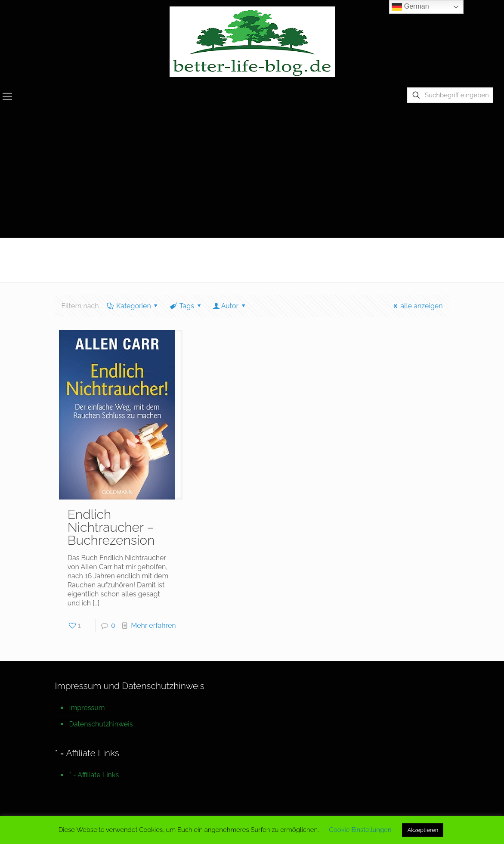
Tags (186, 306)
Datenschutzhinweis (101, 724)
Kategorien (133, 306)
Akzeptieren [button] (423, 830)
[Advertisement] (252, 173)
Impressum (87, 708)
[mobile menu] (7, 96)
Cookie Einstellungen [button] (360, 830)
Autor (230, 306)
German (410, 7)
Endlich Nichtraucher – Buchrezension (111, 527)
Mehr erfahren (153, 625)
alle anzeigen (417, 306)
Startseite (419, 256)
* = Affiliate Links (94, 775)
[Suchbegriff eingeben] (450, 95)
